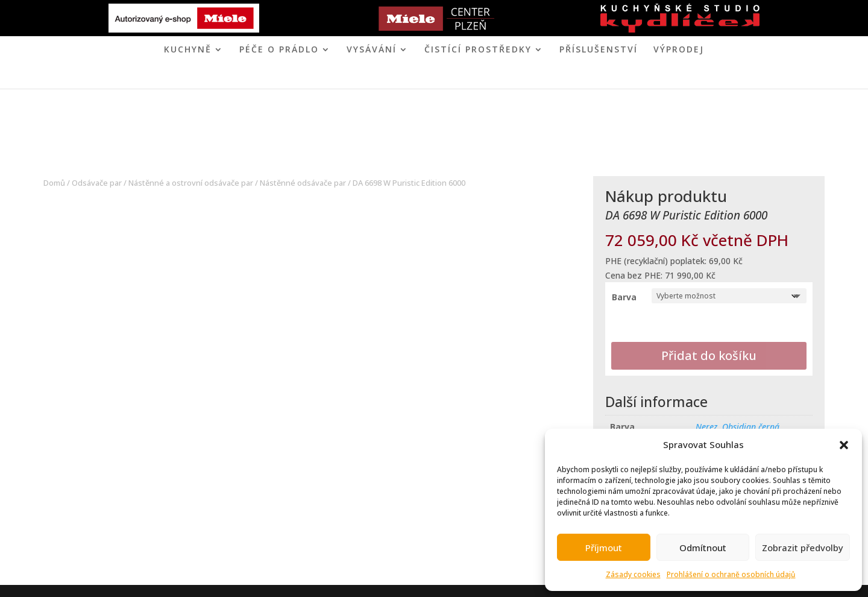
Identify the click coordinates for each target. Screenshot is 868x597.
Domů (54, 183)
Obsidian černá (751, 427)
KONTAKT (483, 78)
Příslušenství (599, 50)
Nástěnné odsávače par (303, 183)
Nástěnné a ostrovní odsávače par (191, 183)
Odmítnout (703, 548)
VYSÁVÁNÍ (372, 50)
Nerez (706, 427)
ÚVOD (322, 78)
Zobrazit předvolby (803, 548)
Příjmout (604, 548)
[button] (844, 445)
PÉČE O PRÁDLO (279, 50)
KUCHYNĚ (188, 50)
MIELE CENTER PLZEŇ (392, 78)
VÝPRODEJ (679, 50)
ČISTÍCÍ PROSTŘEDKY (478, 50)
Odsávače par (97, 183)
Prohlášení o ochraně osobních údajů (731, 574)
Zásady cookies (633, 574)
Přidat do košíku (709, 355)
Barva (624, 297)
